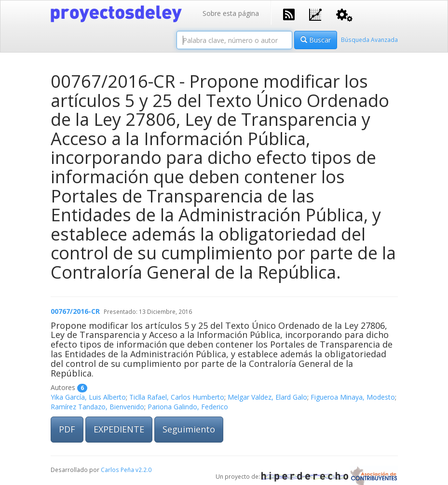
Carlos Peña (117, 470)
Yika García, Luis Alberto (88, 397)
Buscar (316, 40)
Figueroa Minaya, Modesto (353, 397)
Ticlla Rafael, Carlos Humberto (177, 397)
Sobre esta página (231, 13)
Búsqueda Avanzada (369, 40)
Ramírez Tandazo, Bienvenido (97, 407)
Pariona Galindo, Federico (188, 407)
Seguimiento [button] (189, 429)
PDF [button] (67, 429)
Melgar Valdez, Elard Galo (267, 397)
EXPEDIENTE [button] (119, 429)
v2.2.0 (143, 470)
